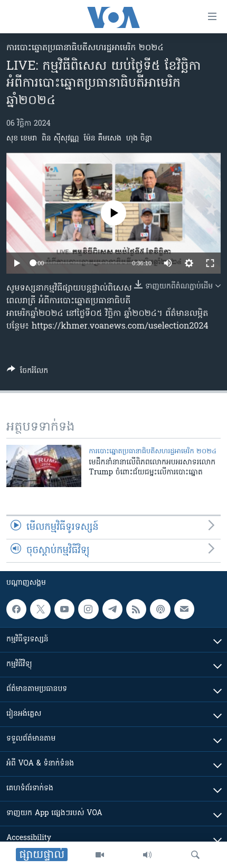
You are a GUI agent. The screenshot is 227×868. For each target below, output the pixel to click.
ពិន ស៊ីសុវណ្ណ (60, 139)
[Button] (27, 372)
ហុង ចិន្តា (139, 139)
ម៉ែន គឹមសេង (102, 139)
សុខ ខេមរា (22, 139)
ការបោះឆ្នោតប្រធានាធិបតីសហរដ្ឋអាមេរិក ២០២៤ (85, 48)
